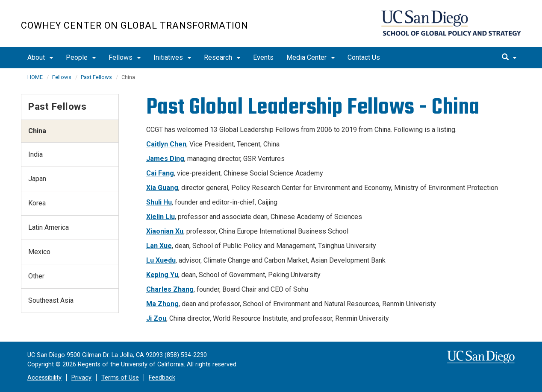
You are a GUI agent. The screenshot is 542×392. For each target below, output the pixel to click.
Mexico (39, 252)
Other (36, 276)
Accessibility (44, 378)
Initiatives (172, 57)
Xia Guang (162, 188)
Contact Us (364, 57)
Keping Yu (162, 275)
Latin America (49, 227)
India (35, 154)
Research (222, 57)
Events (263, 57)
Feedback (162, 378)
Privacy (81, 378)
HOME (35, 77)
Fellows (125, 57)
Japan (37, 179)
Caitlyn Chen (166, 144)
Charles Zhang (170, 289)
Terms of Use (120, 378)
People (81, 57)
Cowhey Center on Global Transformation (135, 25)
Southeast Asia (51, 300)
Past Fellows (96, 77)
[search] (509, 58)
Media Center (311, 57)
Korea (37, 203)
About (40, 57)
